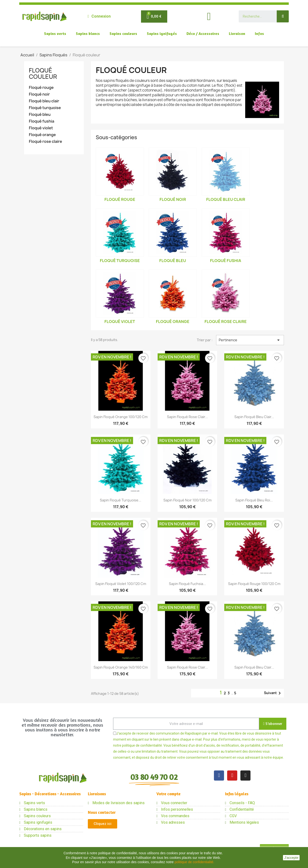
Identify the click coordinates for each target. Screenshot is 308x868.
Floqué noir (39, 94)
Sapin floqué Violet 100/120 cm (121, 584)
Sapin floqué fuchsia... (187, 584)
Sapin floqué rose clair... (187, 417)
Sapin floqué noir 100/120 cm (187, 500)
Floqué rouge (41, 88)
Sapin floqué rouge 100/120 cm (254, 584)
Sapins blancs (88, 33)
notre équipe (273, 757)
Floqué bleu (40, 115)
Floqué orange (42, 135)
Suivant (273, 693)
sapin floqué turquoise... (121, 500)
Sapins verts (55, 33)
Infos (259, 33)
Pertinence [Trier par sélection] (250, 340)
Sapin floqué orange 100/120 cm (121, 417)
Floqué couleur (43, 73)
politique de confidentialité (142, 745)
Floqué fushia (42, 121)
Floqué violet (41, 128)
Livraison (237, 33)
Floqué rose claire (45, 141)
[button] (103, 824)
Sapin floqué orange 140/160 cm (121, 667)
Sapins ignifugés (162, 33)
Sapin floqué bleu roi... (254, 500)
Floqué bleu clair (44, 101)
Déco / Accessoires (203, 33)
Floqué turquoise (45, 108)
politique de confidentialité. (194, 862)
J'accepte (291, 858)
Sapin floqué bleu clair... (254, 417)
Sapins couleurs (123, 33)
